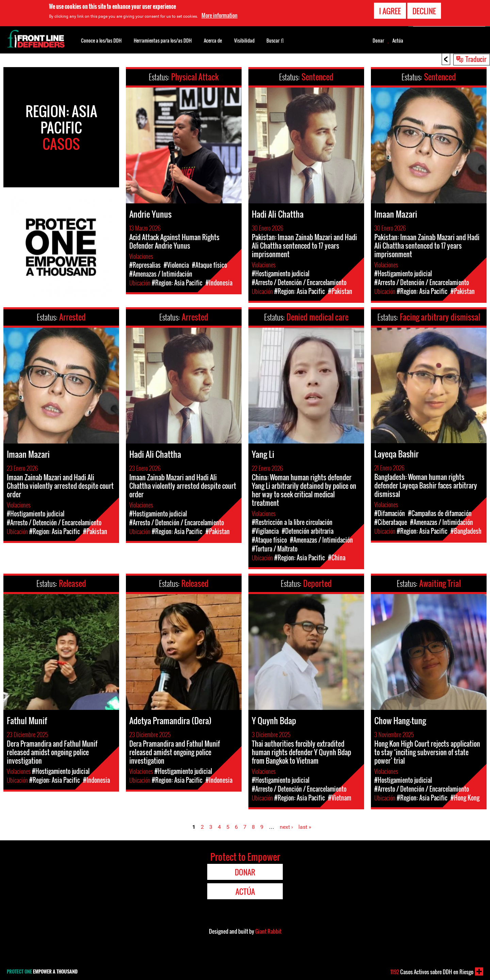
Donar (378, 41)
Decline (424, 11)
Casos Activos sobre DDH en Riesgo (432, 972)
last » (305, 827)
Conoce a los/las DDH (101, 40)
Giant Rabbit (268, 931)
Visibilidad (244, 40)
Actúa (398, 41)
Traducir (476, 59)
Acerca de (213, 40)
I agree (390, 11)
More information (219, 15)
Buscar (275, 40)
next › (286, 827)
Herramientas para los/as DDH (163, 40)
